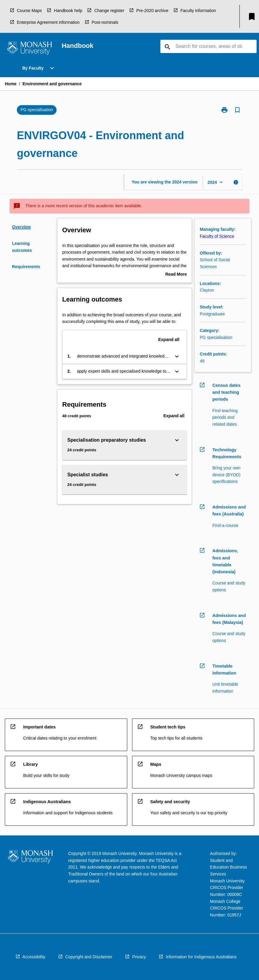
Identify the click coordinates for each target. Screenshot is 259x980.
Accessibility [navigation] (34, 957)
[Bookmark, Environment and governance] (237, 110)
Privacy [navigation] (139, 957)
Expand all (169, 340)
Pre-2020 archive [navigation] (152, 11)
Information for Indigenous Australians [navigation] (201, 957)
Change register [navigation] (109, 11)
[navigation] (29, 49)
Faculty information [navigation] (198, 11)
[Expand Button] (177, 356)
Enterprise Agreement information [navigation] (48, 22)
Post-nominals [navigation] (105, 22)
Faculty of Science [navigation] (217, 236)
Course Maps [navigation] (29, 11)
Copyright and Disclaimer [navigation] (89, 957)
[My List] (252, 17)
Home (11, 84)
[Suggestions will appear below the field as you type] (209, 46)
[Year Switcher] (216, 182)
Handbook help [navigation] (68, 11)
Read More (176, 275)
